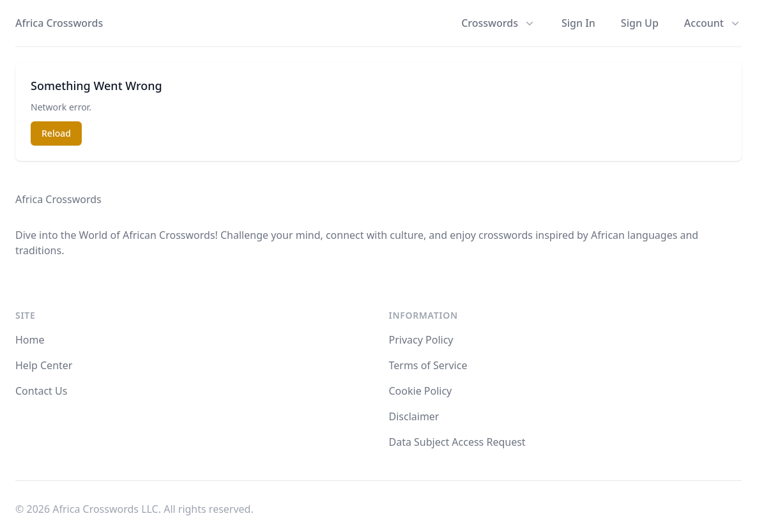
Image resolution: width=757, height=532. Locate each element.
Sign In (578, 23)
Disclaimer (414, 416)
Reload (56, 133)
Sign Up (640, 23)
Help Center (44, 365)
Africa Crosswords (59, 23)
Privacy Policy (421, 340)
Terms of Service (428, 365)
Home (30, 340)
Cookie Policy (421, 391)
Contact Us (41, 391)
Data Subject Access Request (457, 442)
